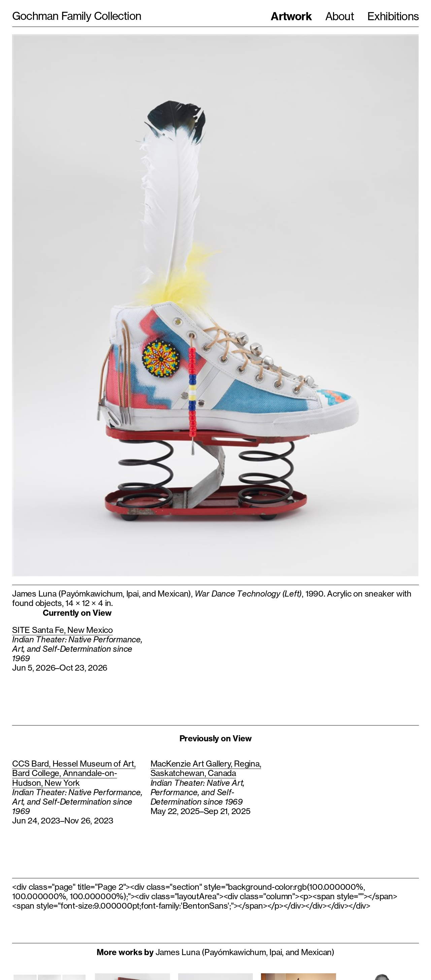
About (340, 16)
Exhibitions (393, 16)
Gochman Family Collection (77, 16)
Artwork (291, 16)
